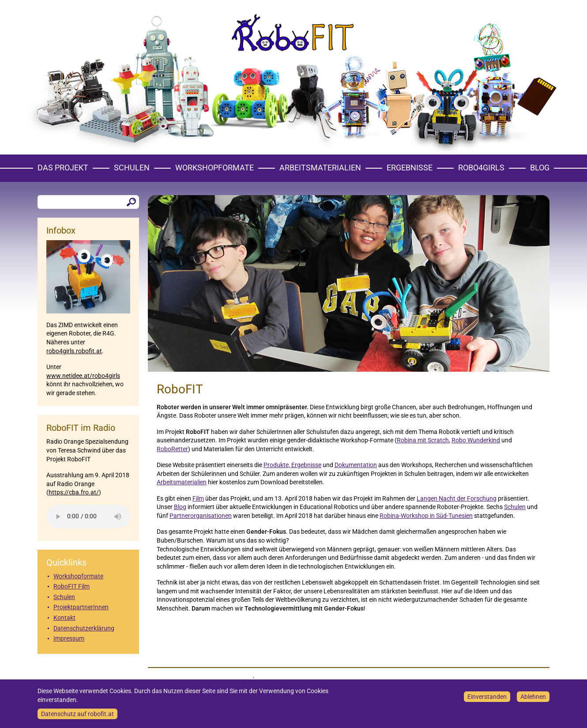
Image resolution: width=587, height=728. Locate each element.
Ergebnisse (410, 168)
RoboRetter (172, 449)
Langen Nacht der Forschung (457, 498)
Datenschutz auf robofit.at (77, 714)
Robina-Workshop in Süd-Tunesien (426, 516)
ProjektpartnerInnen (81, 607)
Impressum (69, 638)
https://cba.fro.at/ (74, 492)
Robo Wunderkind (476, 440)
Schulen (132, 168)
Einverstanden (487, 697)
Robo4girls (481, 168)
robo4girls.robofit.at (74, 351)
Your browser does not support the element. (88, 517)
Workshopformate (214, 168)
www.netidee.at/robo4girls (83, 376)
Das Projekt (63, 168)
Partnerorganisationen (201, 516)
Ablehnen (533, 697)
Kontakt (64, 618)
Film (198, 498)
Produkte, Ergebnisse (292, 465)
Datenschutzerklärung (84, 628)
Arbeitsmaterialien (320, 168)
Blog (540, 168)
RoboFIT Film (71, 586)
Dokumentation (356, 465)
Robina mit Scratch (423, 440)
